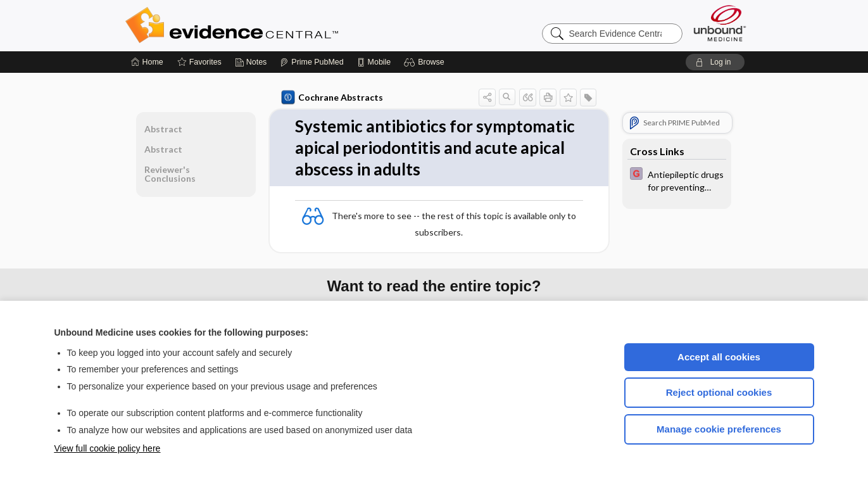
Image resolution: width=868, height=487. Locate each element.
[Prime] (311, 62)
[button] (426, 62)
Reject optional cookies (719, 392)
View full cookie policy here (108, 448)
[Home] (147, 62)
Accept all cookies (719, 357)
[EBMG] (677, 180)
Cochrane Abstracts (332, 98)
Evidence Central (282, 25)
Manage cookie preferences (719, 429)
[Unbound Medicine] (720, 23)
